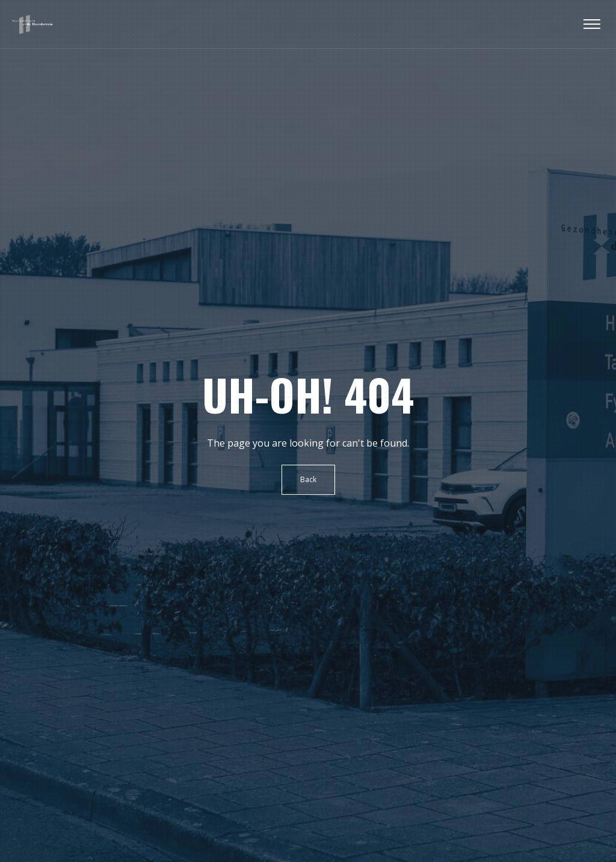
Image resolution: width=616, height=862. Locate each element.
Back (308, 479)
